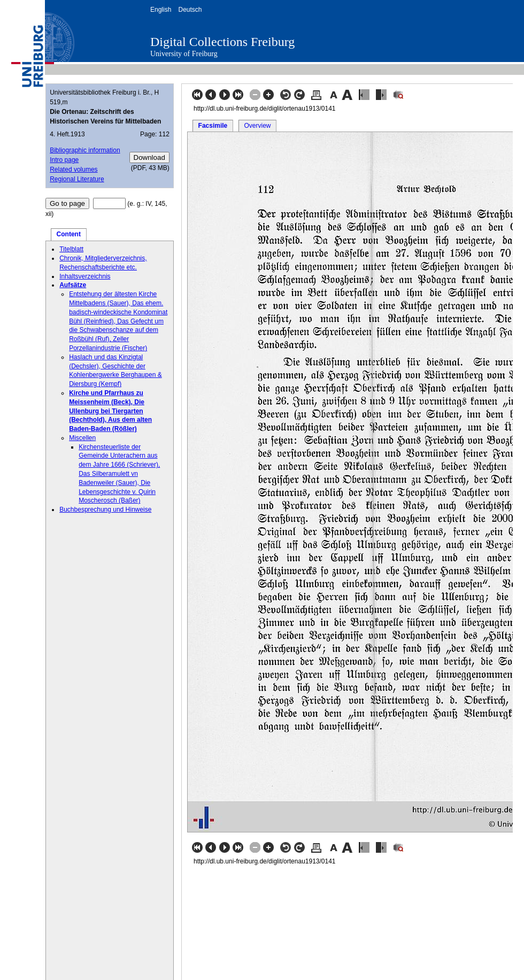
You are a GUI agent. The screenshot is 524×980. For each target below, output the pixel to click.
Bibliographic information (85, 150)
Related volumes (74, 169)
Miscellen (82, 438)
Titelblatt (71, 249)
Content (69, 234)
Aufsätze (73, 285)
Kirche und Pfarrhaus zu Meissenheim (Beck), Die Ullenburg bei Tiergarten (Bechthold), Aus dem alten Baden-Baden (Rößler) (110, 411)
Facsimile (213, 126)
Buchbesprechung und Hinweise (105, 510)
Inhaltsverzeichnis (85, 276)
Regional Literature (77, 179)
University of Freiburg (184, 54)
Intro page (64, 160)
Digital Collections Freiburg (222, 42)
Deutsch (190, 10)
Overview (257, 126)
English (161, 10)
